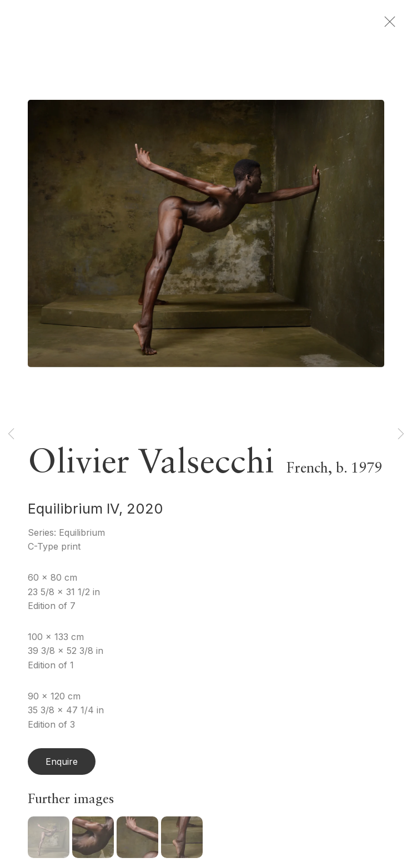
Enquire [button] (62, 764)
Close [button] (390, 25)
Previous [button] (11, 434)
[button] (49, 840)
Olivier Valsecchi (151, 466)
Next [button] (401, 434)
